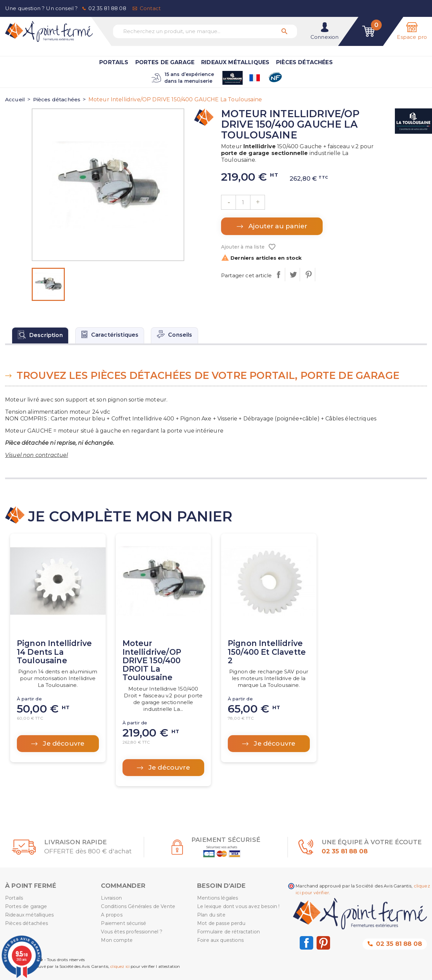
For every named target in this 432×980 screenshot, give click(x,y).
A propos (112, 915)
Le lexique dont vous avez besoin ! (238, 906)
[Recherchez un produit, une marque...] (205, 31)
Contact (150, 8)
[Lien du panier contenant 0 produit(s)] (369, 31)
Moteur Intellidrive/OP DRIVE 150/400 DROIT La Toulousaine (152, 660)
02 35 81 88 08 (107, 8)
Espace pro (412, 37)
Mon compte (117, 940)
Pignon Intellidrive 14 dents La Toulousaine (54, 652)
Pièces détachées (304, 62)
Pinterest (308, 275)
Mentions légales (218, 898)
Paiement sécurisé (124, 923)
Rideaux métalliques (235, 62)
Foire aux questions (220, 940)
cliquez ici (120, 966)
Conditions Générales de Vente (138, 906)
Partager (278, 275)
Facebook (306, 943)
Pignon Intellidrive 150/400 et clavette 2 (267, 652)
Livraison (111, 898)
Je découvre (63, 743)
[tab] (40, 335)
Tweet (293, 275)
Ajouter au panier (277, 226)
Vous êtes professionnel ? (132, 932)
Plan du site (211, 915)
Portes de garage (165, 62)
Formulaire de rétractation (228, 932)
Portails (114, 62)
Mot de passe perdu (221, 923)
